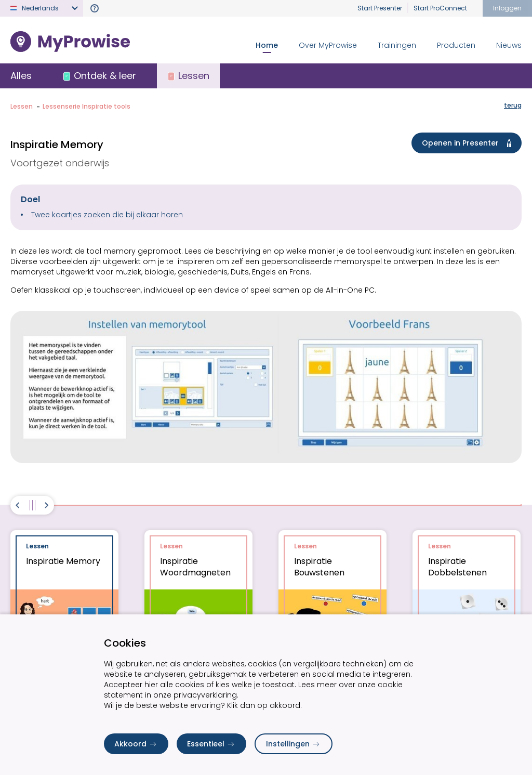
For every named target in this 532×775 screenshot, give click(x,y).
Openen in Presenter (469, 143)
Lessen (22, 106)
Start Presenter (380, 8)
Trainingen (397, 45)
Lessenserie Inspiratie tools (87, 106)
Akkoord (136, 744)
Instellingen (294, 744)
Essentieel (211, 744)
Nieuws (509, 45)
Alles (21, 76)
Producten (456, 45)
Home (267, 45)
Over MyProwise (328, 45)
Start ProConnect (440, 8)
